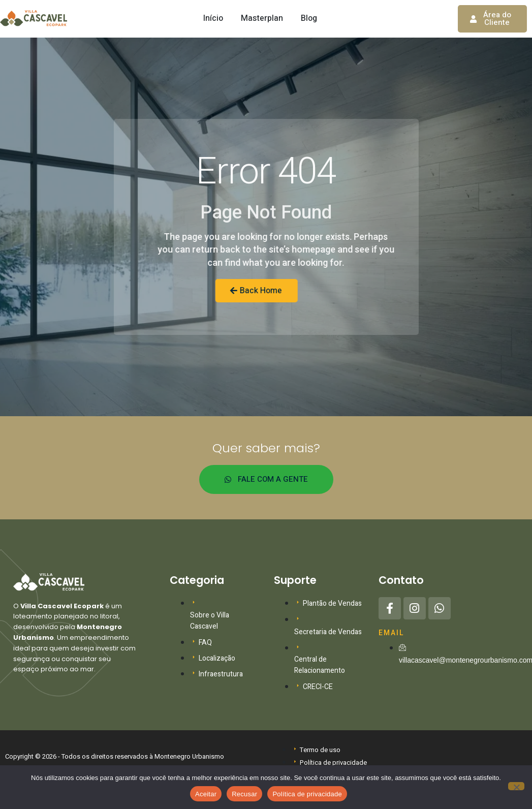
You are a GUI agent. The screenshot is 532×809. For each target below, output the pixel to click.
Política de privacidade (307, 794)
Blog (309, 18)
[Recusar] (516, 786)
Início (213, 18)
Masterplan (262, 18)
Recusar (244, 794)
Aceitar (206, 794)
